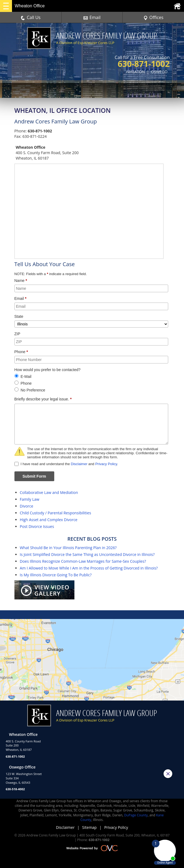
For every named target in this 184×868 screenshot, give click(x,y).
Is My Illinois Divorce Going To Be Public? (56, 575)
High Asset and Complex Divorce (49, 520)
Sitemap (89, 827)
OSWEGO (159, 72)
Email (92, 17)
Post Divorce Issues (37, 526)
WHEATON (135, 72)
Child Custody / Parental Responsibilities (56, 513)
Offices (153, 17)
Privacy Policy (106, 464)
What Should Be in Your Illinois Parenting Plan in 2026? (68, 548)
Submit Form (34, 476)
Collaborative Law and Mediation (49, 492)
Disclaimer (79, 464)
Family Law (30, 499)
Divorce (27, 506)
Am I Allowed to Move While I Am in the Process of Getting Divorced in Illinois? (89, 568)
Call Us (31, 17)
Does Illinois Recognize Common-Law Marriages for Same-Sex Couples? (83, 561)
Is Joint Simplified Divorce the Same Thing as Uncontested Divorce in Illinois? (87, 554)
